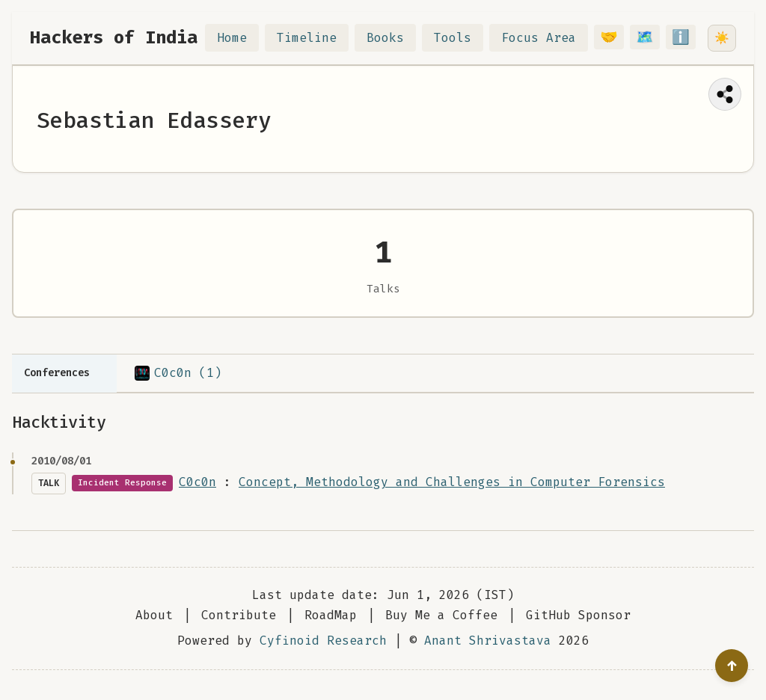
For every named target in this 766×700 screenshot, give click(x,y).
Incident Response (122, 483)
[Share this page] (725, 94)
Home (241, 38)
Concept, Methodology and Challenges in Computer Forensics (452, 482)
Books (394, 38)
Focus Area (548, 38)
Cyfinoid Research (323, 641)
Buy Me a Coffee (441, 615)
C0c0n (197, 482)
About (154, 615)
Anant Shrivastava (488, 641)
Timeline (316, 38)
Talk (49, 483)
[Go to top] (732, 666)
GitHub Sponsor (578, 615)
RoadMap (331, 615)
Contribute (239, 615)
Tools (462, 38)
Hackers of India (114, 37)
